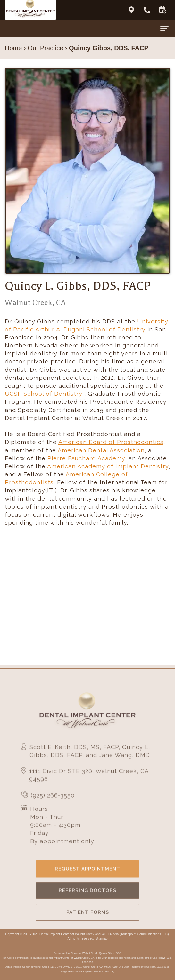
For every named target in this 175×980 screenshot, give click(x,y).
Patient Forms (88, 920)
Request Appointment (88, 877)
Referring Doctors (88, 899)
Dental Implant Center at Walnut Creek (67, 934)
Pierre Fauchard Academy (86, 458)
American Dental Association (101, 450)
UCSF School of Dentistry (44, 394)
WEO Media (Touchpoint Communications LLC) (135, 934)
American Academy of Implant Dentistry (108, 466)
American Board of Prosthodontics (111, 442)
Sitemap (102, 939)
